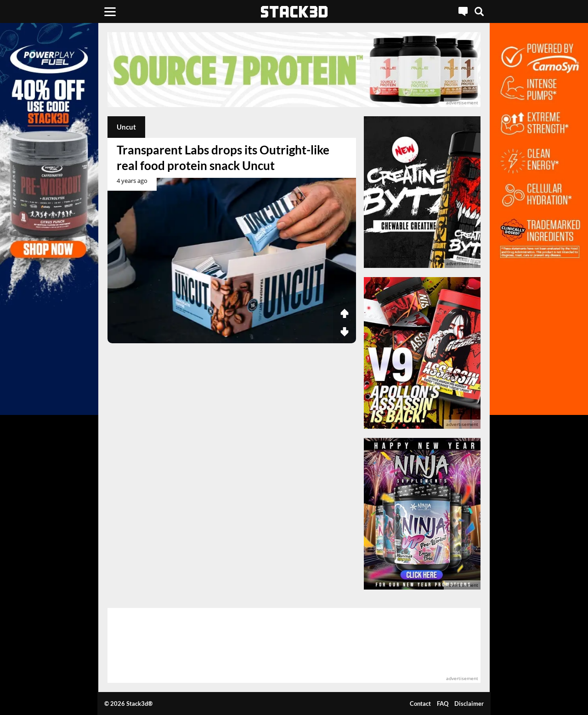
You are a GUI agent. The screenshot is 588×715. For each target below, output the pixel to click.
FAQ (443, 704)
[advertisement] (294, 70)
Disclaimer (469, 704)
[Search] (479, 11)
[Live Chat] (463, 11)
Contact (420, 704)
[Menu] (110, 11)
